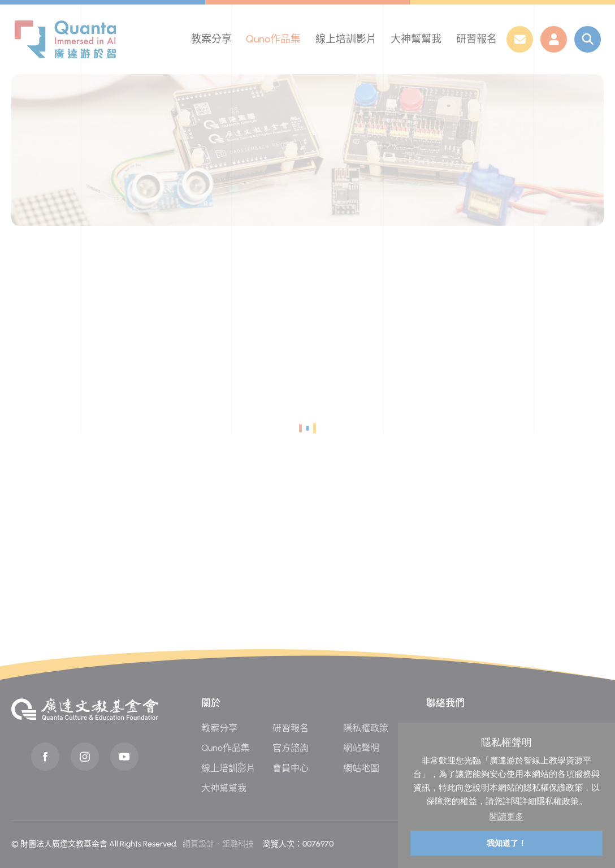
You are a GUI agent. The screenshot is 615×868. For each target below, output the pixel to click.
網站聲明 (361, 748)
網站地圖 (361, 768)
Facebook (45, 757)
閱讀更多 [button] (506, 816)
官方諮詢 (291, 748)
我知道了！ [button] (506, 843)
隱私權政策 (366, 728)
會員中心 (291, 768)
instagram (85, 757)
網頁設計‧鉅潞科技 (218, 844)
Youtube (124, 757)
